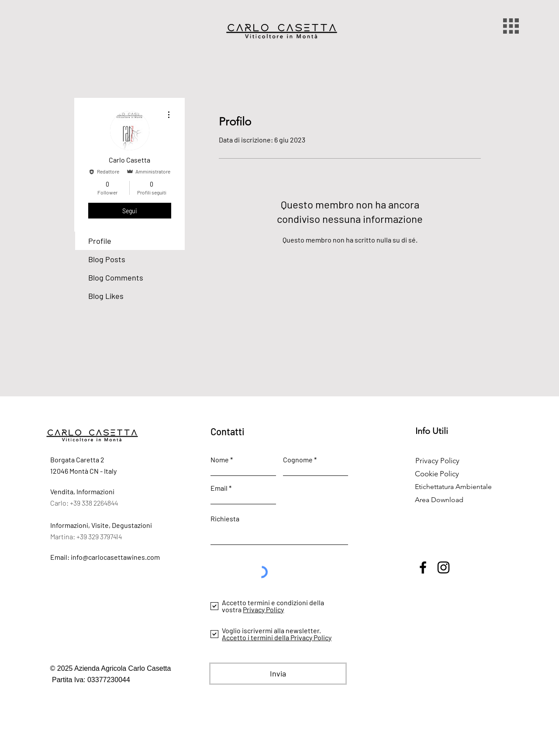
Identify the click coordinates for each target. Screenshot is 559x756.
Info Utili (432, 431)
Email (219, 488)
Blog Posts (107, 259)
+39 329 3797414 (100, 536)
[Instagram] (443, 567)
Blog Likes (106, 296)
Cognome (298, 460)
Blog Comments (116, 277)
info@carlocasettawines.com (115, 557)
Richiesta (225, 519)
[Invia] (278, 674)
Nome (220, 460)
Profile (100, 241)
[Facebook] (423, 567)
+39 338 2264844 (94, 503)
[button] (511, 26)
